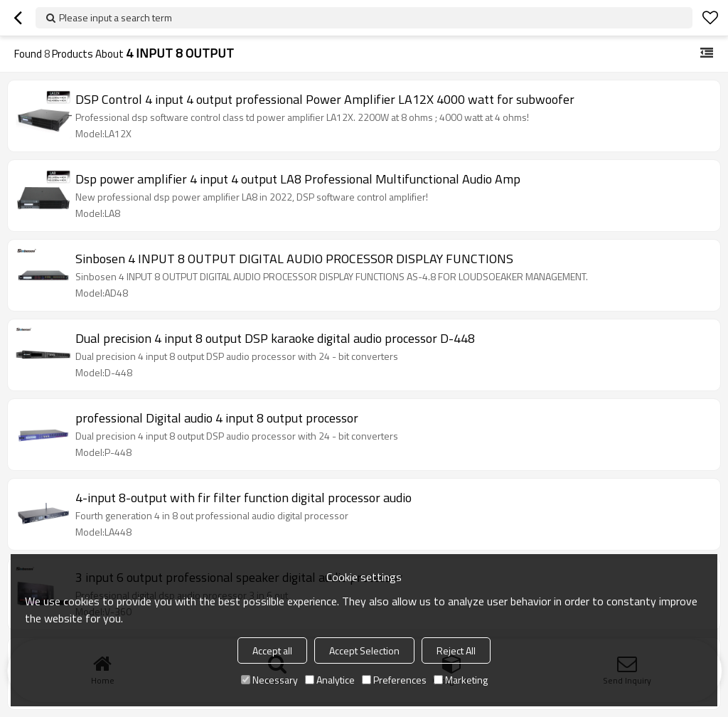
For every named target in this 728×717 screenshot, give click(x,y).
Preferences (394, 680)
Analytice (330, 680)
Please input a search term (116, 17)
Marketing (461, 680)
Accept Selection (364, 650)
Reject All (456, 650)
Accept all (272, 650)
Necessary (269, 680)
